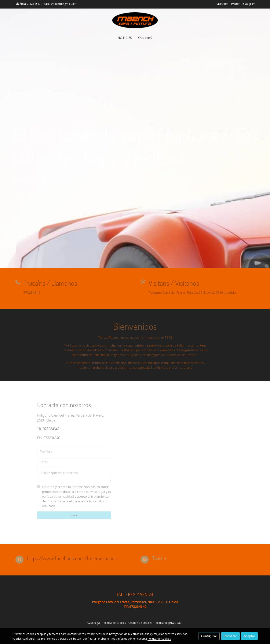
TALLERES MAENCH (135, 594)
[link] (135, 20)
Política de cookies (114, 623)
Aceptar (250, 636)
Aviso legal (94, 623)
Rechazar (230, 636)
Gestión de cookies (140, 623)
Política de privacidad (168, 623)
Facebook (222, 4)
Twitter (235, 4)
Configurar (209, 636)
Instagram (249, 4)
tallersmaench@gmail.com (61, 4)
